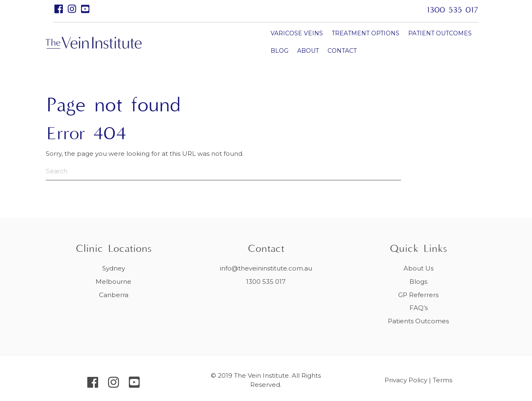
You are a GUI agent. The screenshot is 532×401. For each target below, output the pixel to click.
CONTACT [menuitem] (195, 59)
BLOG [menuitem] (399, 42)
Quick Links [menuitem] (419, 249)
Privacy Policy (406, 380)
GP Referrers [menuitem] (418, 295)
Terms (442, 380)
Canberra (114, 295)
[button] (59, 9)
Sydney (114, 268)
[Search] (170, 171)
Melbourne (113, 282)
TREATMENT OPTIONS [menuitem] (275, 42)
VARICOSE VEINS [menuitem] (206, 42)
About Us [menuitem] (419, 268)
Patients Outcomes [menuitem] (418, 321)
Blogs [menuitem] (418, 282)
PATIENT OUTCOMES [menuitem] (349, 42)
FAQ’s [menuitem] (419, 308)
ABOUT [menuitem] (427, 42)
